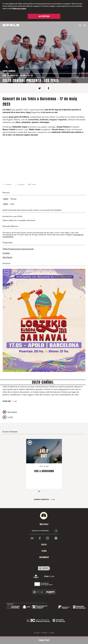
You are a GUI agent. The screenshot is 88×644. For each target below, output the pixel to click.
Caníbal (6, 253)
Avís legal (37, 633)
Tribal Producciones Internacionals (18, 249)
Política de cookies (19, 9)
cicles (44, 545)
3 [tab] (44, 491)
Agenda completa (44, 499)
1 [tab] (39, 491)
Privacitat (44, 633)
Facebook (9, 184)
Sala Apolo (7, 257)
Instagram (21, 184)
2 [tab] (42, 491)
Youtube (34, 184)
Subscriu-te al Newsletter (40, 531)
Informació (44, 557)
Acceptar (44, 16)
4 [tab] (47, 491)
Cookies (52, 633)
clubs (44, 551)
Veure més (9, 401)
